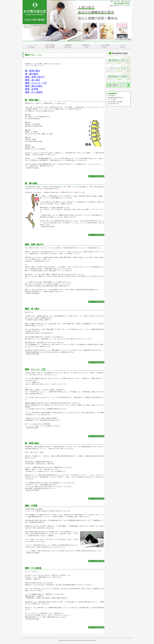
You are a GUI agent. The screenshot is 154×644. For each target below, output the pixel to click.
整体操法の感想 (118, 77)
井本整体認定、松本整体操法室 (35, 12)
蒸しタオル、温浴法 (118, 68)
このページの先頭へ (96, 176)
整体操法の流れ (118, 60)
